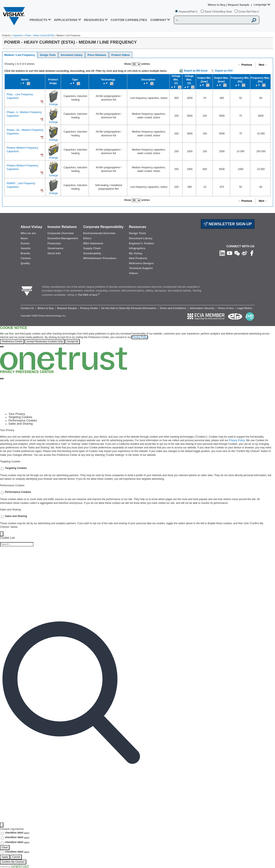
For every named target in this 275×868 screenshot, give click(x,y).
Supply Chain (92, 248)
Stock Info (54, 253)
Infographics (137, 248)
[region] (137, 337)
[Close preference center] (2, 379)
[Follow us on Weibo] (244, 253)
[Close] (2, 347)
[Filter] (2, 825)
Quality (25, 263)
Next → (263, 65)
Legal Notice (244, 308)
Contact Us (28, 308)
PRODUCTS (38, 20)
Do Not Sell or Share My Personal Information (129, 308)
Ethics (87, 238)
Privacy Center (89, 308)
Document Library (72, 55)
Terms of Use (226, 308)
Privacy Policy (140, 337)
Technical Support (141, 268)
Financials (54, 243)
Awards (26, 248)
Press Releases (97, 55)
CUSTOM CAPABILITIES (129, 20)
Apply (5, 857)
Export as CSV (222, 71)
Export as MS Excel (196, 71)
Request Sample (67, 308)
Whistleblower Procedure (100, 258)
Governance (55, 248)
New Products (138, 258)
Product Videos (121, 55)
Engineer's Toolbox (142, 243)
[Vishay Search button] (254, 20)
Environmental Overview (99, 233)
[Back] (2, 534)
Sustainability (92, 253)
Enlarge (53, 104)
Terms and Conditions (173, 308)
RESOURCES (94, 20)
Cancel (16, 857)
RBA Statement (93, 243)
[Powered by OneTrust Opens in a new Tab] (14, 866)
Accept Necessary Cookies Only (45, 341)
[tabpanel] (137, 443)
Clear (5, 847)
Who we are (28, 233)
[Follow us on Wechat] (237, 253)
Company (159, 20)
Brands (25, 253)
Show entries (137, 64)
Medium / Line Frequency (20, 55)
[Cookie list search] (17, 544)
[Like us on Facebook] (252, 253)
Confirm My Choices (13, 862)
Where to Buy (217, 5)
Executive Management (63, 238)
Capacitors (18, 35)
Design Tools (48, 55)
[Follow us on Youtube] (230, 253)
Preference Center (12, 341)
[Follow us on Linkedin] (222, 253)
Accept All (73, 341)
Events (25, 243)
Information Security (202, 308)
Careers (26, 258)
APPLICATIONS (66, 20)
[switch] (2, 469)
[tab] (142, 414)
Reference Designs (141, 263)
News (24, 238)
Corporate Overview (61, 233)
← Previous (245, 65)
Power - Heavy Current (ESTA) (40, 35)
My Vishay (136, 253)
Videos (133, 273)
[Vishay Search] (211, 20)
